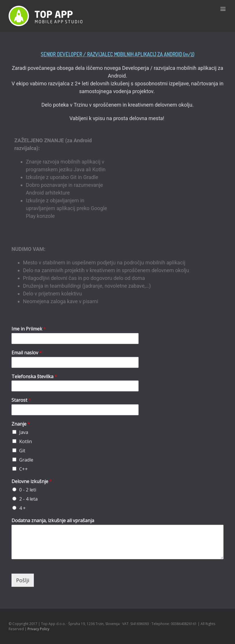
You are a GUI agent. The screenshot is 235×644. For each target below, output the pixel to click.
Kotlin (26, 441)
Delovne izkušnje (32, 481)
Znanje (21, 424)
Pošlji (23, 580)
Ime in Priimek (29, 329)
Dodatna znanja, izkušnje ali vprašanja (53, 521)
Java (24, 432)
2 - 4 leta (28, 499)
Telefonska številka (34, 377)
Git (22, 451)
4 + (23, 508)
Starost (21, 400)
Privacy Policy (38, 629)
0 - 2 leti (28, 490)
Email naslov (27, 353)
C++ (24, 469)
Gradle (26, 460)
